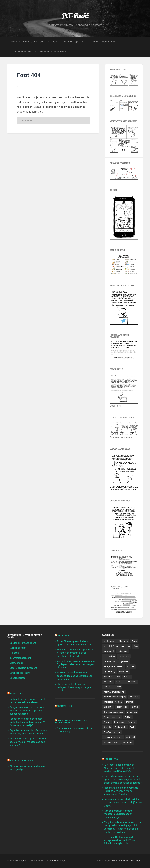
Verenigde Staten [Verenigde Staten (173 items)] (111, 743)
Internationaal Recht (54, 52)
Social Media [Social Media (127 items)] (121, 727)
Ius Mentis (111, 759)
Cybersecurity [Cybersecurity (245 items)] (110, 662)
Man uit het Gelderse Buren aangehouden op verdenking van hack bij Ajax (75, 676)
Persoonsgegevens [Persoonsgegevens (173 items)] (112, 717)
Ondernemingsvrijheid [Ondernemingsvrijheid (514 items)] (113, 712)
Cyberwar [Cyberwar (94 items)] (124, 662)
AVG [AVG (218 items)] (136, 646)
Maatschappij (17, 663)
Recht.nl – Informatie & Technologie (71, 722)
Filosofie (14, 653)
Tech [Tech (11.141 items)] (132, 727)
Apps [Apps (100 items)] (134, 641)
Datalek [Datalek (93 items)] (131, 667)
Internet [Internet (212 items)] (129, 702)
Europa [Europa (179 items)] (127, 677)
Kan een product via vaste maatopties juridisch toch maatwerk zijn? (118, 814)
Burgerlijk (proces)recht (23, 643)
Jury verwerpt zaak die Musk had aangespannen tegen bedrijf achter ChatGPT (123, 803)
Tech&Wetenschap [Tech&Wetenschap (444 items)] (112, 733)
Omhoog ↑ (137, 861)
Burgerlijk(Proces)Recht (69, 42)
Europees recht (18, 648)
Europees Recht (21, 52)
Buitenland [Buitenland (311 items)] (123, 651)
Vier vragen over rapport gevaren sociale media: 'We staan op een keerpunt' (28, 742)
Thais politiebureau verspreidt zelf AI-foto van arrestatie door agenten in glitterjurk (76, 653)
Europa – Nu (65, 706)
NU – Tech (64, 636)
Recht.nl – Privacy (22, 761)
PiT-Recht (75, 15)
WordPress (59, 861)
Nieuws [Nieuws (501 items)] (135, 707)
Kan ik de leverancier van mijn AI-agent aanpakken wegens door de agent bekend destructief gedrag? (123, 780)
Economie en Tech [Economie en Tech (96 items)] (112, 677)
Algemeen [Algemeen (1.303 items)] (123, 641)
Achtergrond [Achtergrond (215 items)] (109, 641)
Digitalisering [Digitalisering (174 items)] (109, 672)
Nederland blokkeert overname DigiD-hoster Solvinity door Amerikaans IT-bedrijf (121, 791)
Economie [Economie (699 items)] (124, 672)
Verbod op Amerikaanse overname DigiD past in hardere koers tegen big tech (76, 664)
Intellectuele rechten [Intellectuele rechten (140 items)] (113, 702)
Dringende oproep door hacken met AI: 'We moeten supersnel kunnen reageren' (27, 711)
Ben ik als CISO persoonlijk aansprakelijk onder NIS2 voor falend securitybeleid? (121, 841)
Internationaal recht (20, 658)
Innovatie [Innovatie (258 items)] (134, 697)
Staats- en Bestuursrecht (28, 42)
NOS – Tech (17, 693)
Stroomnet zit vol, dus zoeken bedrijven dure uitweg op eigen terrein (74, 687)
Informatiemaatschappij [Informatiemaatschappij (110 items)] (115, 697)
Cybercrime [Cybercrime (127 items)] (124, 656)
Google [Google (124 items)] (107, 687)
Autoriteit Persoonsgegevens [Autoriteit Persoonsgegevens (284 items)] (117, 646)
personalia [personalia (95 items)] (132, 712)
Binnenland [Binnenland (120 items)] (109, 651)
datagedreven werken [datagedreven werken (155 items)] (113, 667)
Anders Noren (120, 861)
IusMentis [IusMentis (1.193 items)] (108, 707)
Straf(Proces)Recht (105, 42)
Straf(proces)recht (20, 673)
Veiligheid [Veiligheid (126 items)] (130, 738)
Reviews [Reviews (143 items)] (132, 722)
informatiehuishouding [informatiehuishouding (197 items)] (114, 692)
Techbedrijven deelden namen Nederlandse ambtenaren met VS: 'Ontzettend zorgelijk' (28, 722)
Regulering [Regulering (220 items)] (119, 722)
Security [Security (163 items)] (107, 727)
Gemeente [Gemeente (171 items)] (131, 682)
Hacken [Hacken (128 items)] (117, 687)
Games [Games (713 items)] (120, 682)
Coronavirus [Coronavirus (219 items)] (109, 656)
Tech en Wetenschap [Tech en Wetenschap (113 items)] (113, 738)
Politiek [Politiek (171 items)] (128, 717)
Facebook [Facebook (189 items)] (108, 682)
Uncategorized (18, 678)
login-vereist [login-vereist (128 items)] (122, 707)
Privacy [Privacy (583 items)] (107, 722)
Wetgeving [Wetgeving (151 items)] (128, 743)
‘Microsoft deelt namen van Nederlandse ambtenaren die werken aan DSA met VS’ (120, 768)
